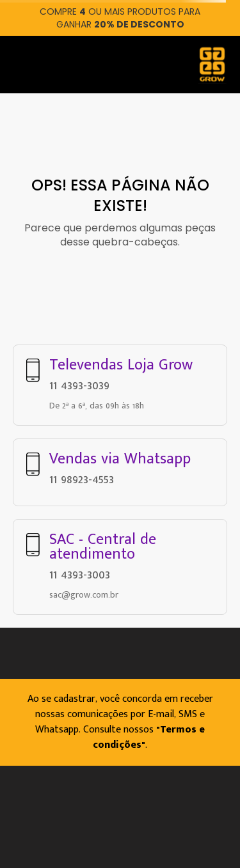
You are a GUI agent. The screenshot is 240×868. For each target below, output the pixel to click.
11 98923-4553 (82, 479)
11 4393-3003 (80, 575)
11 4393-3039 (79, 385)
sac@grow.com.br (84, 595)
